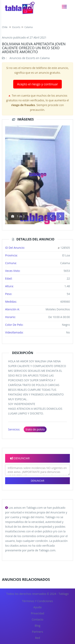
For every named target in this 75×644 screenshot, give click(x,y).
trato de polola (35, 429)
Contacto (38, 619)
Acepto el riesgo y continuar (38, 84)
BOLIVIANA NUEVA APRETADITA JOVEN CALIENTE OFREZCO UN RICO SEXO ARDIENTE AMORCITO (34, 48)
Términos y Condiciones (37, 601)
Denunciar (37, 481)
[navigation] (64, 7)
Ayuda (38, 607)
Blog (38, 626)
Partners (37, 632)
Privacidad (37, 613)
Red (37, 638)
